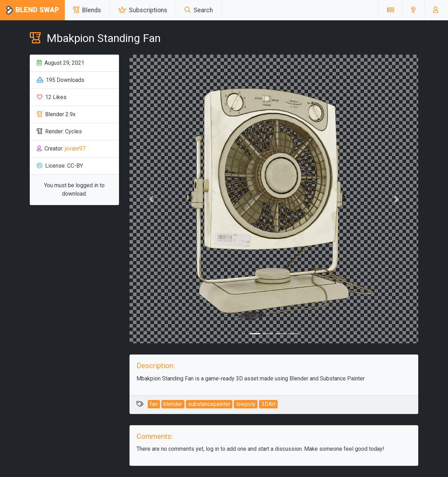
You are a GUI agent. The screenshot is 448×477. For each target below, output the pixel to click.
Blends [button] (87, 10)
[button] (413, 10)
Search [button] (199, 10)
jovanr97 (75, 149)
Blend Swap (32, 10)
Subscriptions (143, 10)
